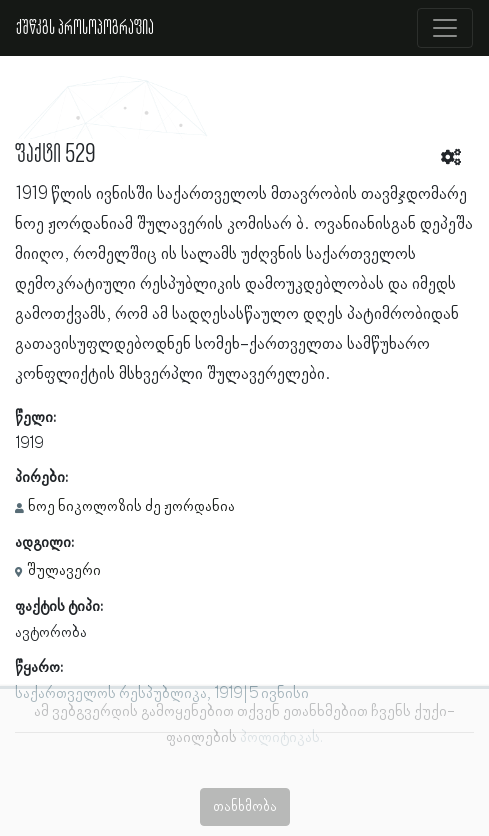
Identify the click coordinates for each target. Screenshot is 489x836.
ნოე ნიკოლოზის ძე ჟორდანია (131, 507)
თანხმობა (245, 807)
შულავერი (64, 571)
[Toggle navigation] (445, 28)
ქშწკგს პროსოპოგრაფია (85, 28)
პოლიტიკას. (281, 738)
